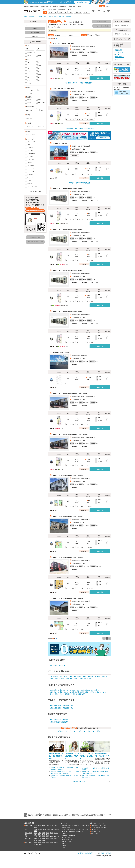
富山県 (48, 833)
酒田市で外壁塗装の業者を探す (59, 720)
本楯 (51, 665)
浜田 (75, 677)
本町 (67, 679)
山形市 (72, 692)
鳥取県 (43, 839)
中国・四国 (28, 839)
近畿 (26, 837)
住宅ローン (65, 843)
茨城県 (53, 829)
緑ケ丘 (86, 679)
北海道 (35, 825)
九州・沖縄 (28, 842)
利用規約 (102, 853)
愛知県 (35, 835)
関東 (26, 829)
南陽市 (73, 694)
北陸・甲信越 (28, 833)
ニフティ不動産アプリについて (99, 827)
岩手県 (43, 825)
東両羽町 (98, 677)
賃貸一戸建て (85, 825)
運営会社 (81, 853)
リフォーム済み (120, 52)
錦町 (61, 677)
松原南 (76, 679)
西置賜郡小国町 (75, 690)
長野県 (43, 833)
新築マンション (63, 731)
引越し (64, 847)
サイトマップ (95, 833)
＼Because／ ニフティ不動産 (99, 825)
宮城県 (48, 825)
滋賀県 (48, 837)
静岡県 (43, 835)
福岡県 (35, 842)
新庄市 (87, 692)
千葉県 (49, 829)
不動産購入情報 (66, 827)
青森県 (39, 825)
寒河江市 (93, 692)
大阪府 (35, 837)
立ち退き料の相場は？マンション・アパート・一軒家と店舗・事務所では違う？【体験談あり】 (65, 772)
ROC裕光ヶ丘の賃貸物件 (60, 143)
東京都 (35, 829)
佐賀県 (39, 842)
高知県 (43, 840)
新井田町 (56, 677)
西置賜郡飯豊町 (95, 690)
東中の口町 (91, 677)
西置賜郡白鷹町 (85, 690)
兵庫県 (39, 837)
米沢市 (77, 692)
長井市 (52, 694)
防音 (116, 59)
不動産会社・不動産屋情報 (69, 835)
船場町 (63, 679)
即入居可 (118, 54)
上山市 (99, 692)
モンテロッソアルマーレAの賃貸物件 (64, 89)
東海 (26, 835)
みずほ (81, 679)
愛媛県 (39, 840)
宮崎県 (56, 842)
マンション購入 (66, 829)
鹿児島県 (36, 844)
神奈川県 (40, 829)
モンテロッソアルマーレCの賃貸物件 (64, 43)
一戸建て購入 (65, 831)
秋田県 (52, 825)
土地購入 (64, 833)
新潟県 (35, 833)
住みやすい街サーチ (67, 839)
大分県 (52, 842)
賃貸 (63, 825)
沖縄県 (40, 844)
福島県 (35, 827)
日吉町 (52, 679)
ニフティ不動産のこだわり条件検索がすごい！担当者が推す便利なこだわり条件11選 (72, 756)
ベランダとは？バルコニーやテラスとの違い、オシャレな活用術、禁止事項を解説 (87, 756)
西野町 (65, 677)
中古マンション (73, 731)
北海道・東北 (28, 825)
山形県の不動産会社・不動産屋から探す (61, 708)
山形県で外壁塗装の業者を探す (59, 722)
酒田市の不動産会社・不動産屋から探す (61, 706)
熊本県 (48, 842)
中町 (51, 677)
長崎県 (43, 842)
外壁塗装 (64, 845)
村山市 (104, 692)
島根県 (48, 839)
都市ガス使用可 (120, 57)
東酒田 (55, 665)
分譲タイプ (118, 50)
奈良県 (52, 837)
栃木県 (57, 829)
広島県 (35, 839)
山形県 (56, 825)
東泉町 (79, 677)
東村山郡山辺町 (81, 694)
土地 (98, 731)
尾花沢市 (67, 694)
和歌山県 (56, 837)
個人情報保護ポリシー (91, 853)
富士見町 (57, 679)
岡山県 (39, 839)
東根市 (62, 694)
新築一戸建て (83, 731)
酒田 (60, 665)
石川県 (52, 833)
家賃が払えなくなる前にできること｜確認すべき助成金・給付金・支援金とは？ (64, 769)
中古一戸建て (92, 731)
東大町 (84, 677)
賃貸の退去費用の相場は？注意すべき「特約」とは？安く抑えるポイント (102, 755)
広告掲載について (96, 831)
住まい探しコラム (66, 841)
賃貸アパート (77, 825)
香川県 (35, 840)
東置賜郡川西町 (64, 690)
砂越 (63, 665)
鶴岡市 (82, 692)
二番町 (70, 677)
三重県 (48, 835)
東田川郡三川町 (54, 692)
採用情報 (108, 853)
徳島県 (56, 839)
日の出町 (104, 677)
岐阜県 (39, 835)
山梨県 (39, 833)
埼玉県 (45, 829)
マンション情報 (66, 837)
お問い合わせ (95, 829)
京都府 (43, 837)
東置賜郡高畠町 (54, 690)
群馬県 (35, 831)
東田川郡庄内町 (64, 692)
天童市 (57, 694)
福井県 (56, 833)
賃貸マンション (69, 825)
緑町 (90, 679)
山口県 (52, 839)
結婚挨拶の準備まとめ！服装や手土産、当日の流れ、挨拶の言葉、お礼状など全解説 (56, 756)
